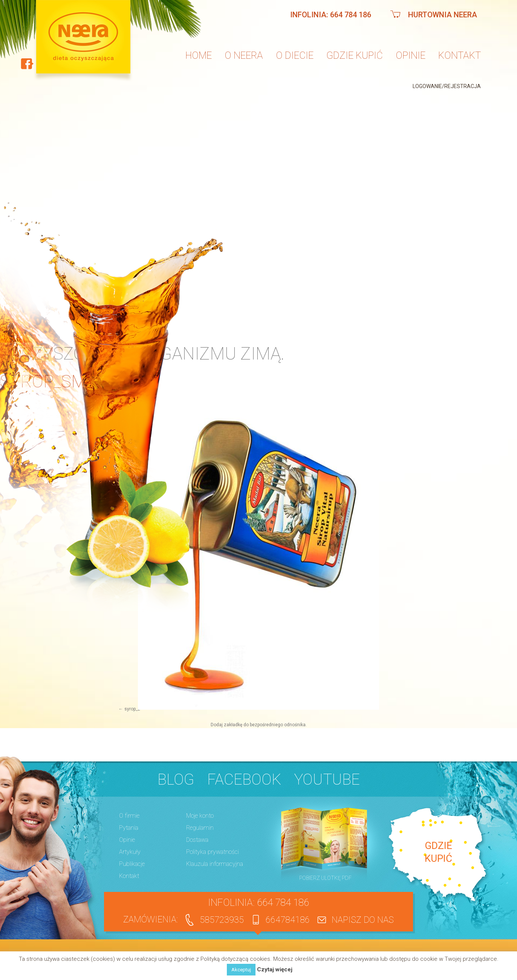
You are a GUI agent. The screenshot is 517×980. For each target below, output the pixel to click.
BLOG (176, 780)
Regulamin (200, 828)
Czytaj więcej (275, 970)
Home (199, 55)
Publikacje (132, 864)
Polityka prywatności (213, 852)
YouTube (327, 780)
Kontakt (460, 55)
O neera (244, 55)
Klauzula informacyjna (215, 864)
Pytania (129, 828)
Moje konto (200, 816)
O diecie (295, 55)
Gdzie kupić (355, 55)
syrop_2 (132, 709)
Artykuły (130, 852)
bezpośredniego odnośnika (278, 725)
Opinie (411, 55)
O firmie (129, 816)
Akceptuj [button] (241, 970)
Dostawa (197, 840)
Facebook (244, 780)
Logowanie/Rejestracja (447, 86)
